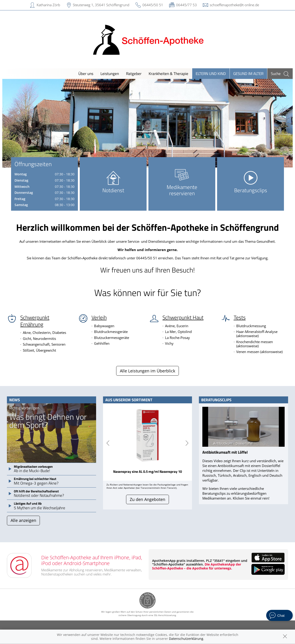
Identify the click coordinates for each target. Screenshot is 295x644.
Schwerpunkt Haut (183, 318)
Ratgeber (134, 73)
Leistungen (110, 73)
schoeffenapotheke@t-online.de (234, 5)
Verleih (99, 318)
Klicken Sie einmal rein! (251, 498)
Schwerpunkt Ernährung (35, 321)
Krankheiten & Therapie (168, 73)
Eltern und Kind (211, 73)
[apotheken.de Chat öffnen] (279, 615)
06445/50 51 (153, 5)
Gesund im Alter (248, 73)
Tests (240, 318)
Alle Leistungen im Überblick (147, 371)
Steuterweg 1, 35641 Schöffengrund (101, 5)
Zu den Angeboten (147, 499)
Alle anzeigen (23, 520)
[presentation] (108, 443)
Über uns (86, 73)
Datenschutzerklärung (186, 639)
